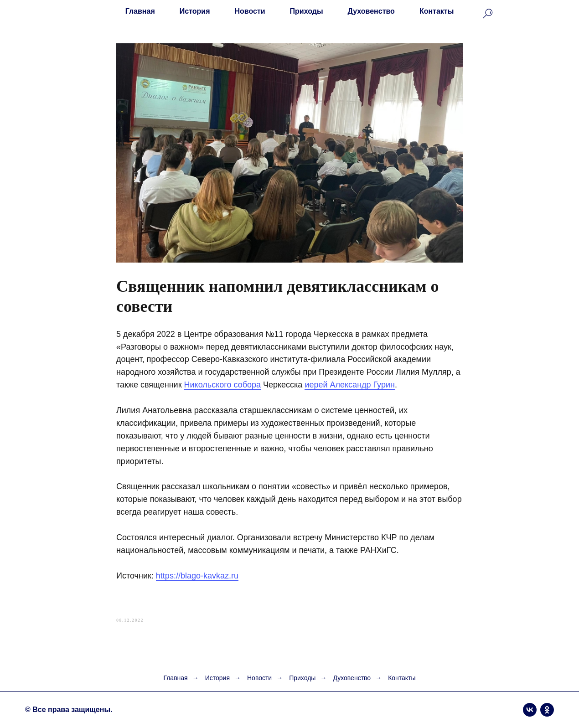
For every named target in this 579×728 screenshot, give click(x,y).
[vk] (530, 710)
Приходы (307, 11)
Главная (140, 11)
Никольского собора (222, 385)
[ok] (547, 710)
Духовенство (371, 11)
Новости (250, 11)
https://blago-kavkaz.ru (197, 576)
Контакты (437, 11)
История (195, 11)
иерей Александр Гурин (350, 385)
